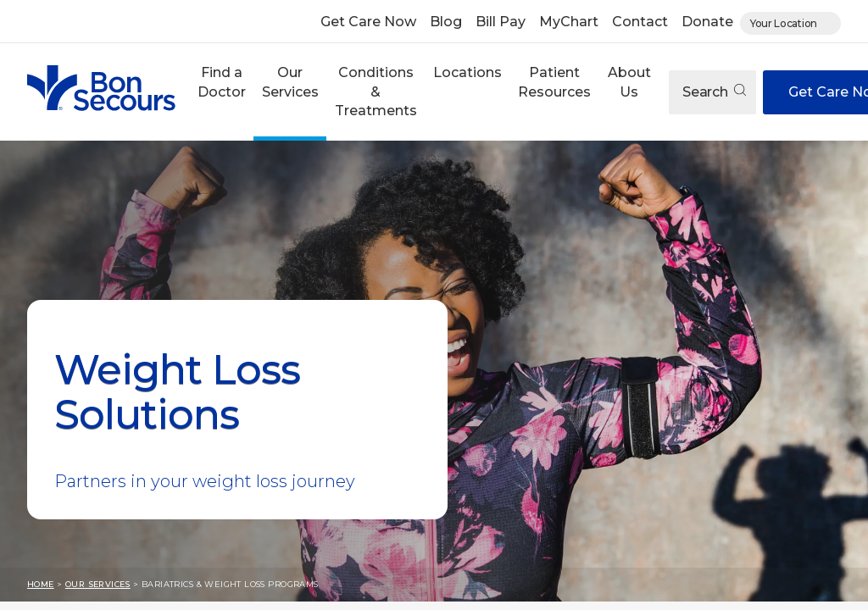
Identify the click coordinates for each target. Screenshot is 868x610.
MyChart (569, 22)
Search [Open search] (714, 92)
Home (41, 584)
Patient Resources (554, 82)
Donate (707, 22)
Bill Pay (501, 22)
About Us (629, 82)
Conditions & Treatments (376, 91)
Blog (446, 22)
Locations (467, 72)
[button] (221, 92)
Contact (640, 22)
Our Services (290, 82)
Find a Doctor (222, 82)
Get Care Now (368, 22)
